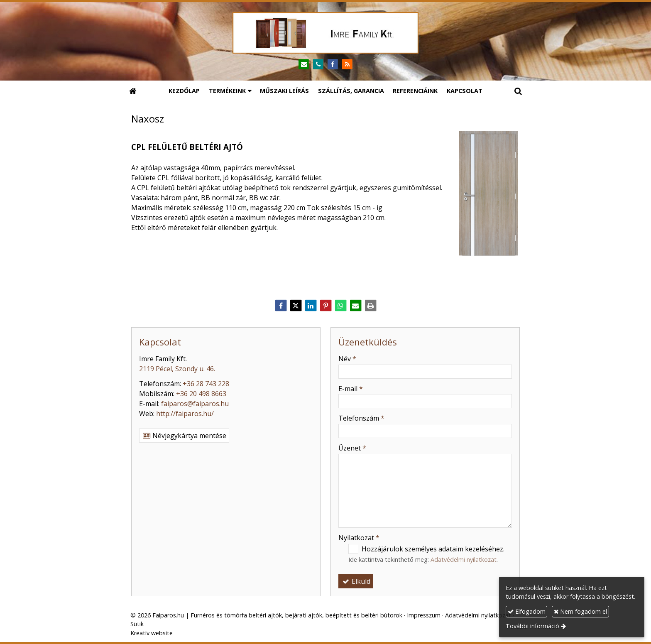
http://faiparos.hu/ (185, 414)
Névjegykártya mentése (184, 436)
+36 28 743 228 (206, 384)
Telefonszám (361, 418)
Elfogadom (527, 611)
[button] (518, 91)
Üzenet (352, 448)
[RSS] (347, 65)
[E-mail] (304, 65)
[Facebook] (333, 65)
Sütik (137, 624)
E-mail (351, 389)
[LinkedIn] (311, 306)
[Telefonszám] (318, 65)
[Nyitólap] (325, 33)
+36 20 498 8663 (201, 394)
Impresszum (424, 615)
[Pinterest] (325, 306)
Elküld (356, 581)
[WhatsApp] (340, 306)
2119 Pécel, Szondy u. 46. (177, 369)
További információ (532, 626)
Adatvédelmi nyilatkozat (464, 560)
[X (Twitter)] (296, 306)
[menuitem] (184, 91)
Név (347, 359)
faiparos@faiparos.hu (195, 404)
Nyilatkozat (359, 538)
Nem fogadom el (580, 611)
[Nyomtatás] (370, 306)
